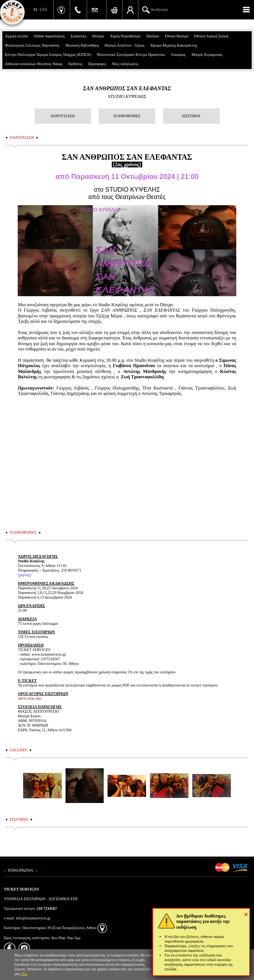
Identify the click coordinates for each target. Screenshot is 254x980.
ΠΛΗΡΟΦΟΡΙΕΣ (127, 116)
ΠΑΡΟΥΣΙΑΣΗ (63, 116)
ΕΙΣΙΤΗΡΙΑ (191, 116)
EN (45, 9)
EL (36, 9)
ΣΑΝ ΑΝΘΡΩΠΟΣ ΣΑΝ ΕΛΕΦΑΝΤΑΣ (127, 89)
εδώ (24, 974)
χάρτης (25, 575)
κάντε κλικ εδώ (29, 698)
